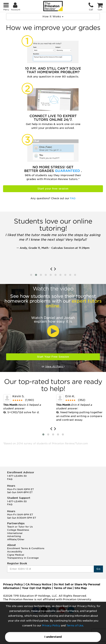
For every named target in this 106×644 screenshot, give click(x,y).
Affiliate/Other (16, 539)
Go (98, 569)
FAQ (73, 198)
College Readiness (18, 530)
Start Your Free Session (53, 357)
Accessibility (15, 552)
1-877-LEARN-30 (17, 476)
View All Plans (55, 366)
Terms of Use (75, 625)
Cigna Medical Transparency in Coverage (23, 556)
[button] (31, 275)
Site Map (81, 588)
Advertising (14, 536)
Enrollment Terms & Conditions (26, 548)
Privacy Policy (51, 625)
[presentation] (51, 269)
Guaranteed (68, 171)
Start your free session (53, 189)
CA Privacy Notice (38, 584)
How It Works (53, 16)
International (15, 533)
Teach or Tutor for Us (20, 527)
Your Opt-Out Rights (37, 588)
